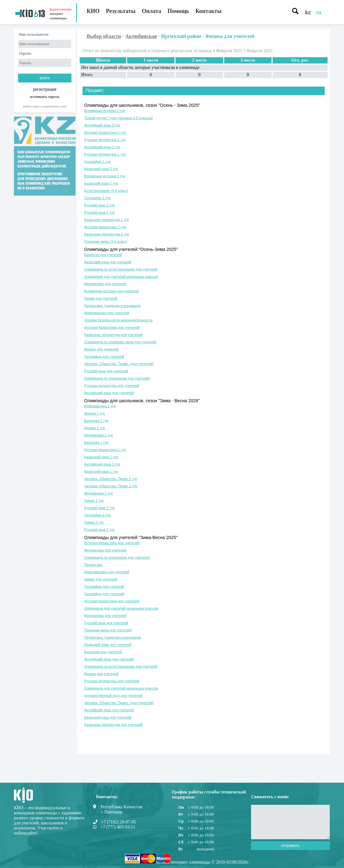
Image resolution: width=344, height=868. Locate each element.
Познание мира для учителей (108, 630)
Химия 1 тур (94, 501)
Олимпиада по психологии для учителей (117, 378)
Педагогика (93, 565)
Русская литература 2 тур (105, 140)
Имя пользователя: (34, 35)
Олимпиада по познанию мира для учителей (120, 342)
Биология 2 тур (96, 421)
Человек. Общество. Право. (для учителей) (119, 364)
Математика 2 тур (98, 493)
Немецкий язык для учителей (108, 645)
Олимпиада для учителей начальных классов (121, 276)
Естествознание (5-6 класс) (106, 191)
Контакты (209, 11)
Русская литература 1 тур (105, 154)
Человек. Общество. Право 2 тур (111, 479)
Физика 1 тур (95, 413)
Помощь (178, 11)
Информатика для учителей (107, 313)
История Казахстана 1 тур (105, 132)
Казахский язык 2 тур (101, 169)
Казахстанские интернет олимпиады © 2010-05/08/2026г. (196, 862)
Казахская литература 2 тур (107, 234)
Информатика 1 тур (100, 406)
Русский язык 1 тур (99, 212)
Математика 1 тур (98, 435)
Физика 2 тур (95, 428)
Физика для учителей (101, 349)
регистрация (45, 89)
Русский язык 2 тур (99, 205)
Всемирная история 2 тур (105, 176)
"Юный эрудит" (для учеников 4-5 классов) (119, 118)
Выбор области (104, 36)
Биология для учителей (103, 255)
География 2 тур (97, 198)
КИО (93, 11)
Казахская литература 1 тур (107, 220)
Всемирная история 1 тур (105, 111)
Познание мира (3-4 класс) (106, 241)
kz (308, 12)
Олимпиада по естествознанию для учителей (121, 269)
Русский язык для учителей (106, 371)
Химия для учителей (101, 298)
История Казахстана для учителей (112, 327)
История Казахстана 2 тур (105, 227)
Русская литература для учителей (112, 385)
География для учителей (104, 356)
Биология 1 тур (96, 442)
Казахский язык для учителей (108, 262)
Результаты (121, 11)
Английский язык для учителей (109, 393)
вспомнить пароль (45, 97)
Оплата (152, 11)
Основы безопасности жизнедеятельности (118, 320)
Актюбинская (141, 36)
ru (319, 12)
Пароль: (25, 54)
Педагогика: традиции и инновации (112, 306)
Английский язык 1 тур (102, 147)
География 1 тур (97, 161)
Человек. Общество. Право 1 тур (111, 486)
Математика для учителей (105, 284)
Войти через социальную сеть (45, 106)
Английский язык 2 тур (102, 125)
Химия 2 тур (94, 522)
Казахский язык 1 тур (101, 183)
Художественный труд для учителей (113, 695)
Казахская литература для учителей (113, 335)
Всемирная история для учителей (111, 291)
